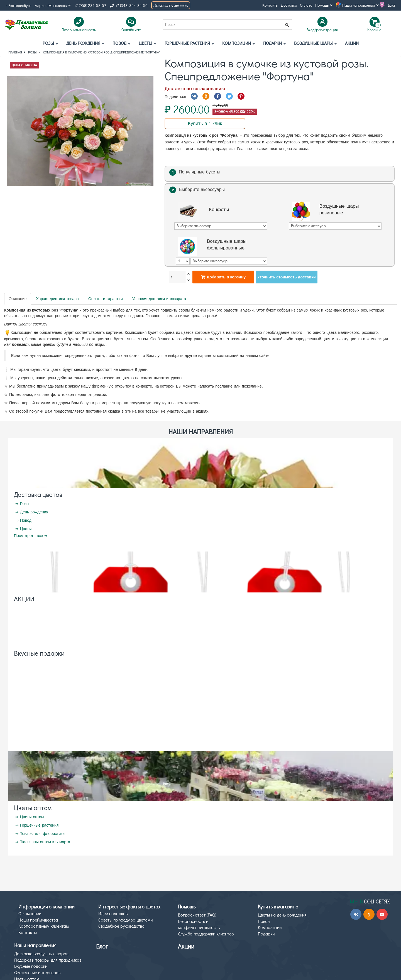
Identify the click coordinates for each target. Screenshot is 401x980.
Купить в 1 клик (205, 123)
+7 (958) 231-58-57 (90, 5)
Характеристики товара (57, 299)
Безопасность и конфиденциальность (199, 924)
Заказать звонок (171, 5)
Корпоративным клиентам (44, 926)
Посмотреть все (28, 536)
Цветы (147, 43)
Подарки (274, 43)
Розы (50, 43)
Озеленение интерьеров (37, 972)
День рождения (85, 43)
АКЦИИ (352, 43)
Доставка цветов (38, 494)
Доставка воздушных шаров (41, 953)
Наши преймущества (38, 920)
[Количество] (177, 277)
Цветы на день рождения (282, 915)
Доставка (289, 5)
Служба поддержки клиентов (206, 934)
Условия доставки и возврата (159, 299)
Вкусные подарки (39, 653)
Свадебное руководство (121, 926)
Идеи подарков (113, 913)
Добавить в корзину (223, 277)
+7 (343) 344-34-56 (129, 5)
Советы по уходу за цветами (125, 920)
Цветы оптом (33, 808)
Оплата (306, 5)
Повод (121, 43)
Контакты (270, 5)
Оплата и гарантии (106, 299)
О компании (30, 913)
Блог (392, 5)
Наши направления (360, 5)
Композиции (239, 43)
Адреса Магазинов (53, 5)
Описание (18, 299)
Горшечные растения (189, 43)
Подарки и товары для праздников (48, 960)
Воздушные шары (315, 43)
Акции (186, 946)
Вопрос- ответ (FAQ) (197, 915)
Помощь (324, 5)
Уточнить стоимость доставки (287, 277)
